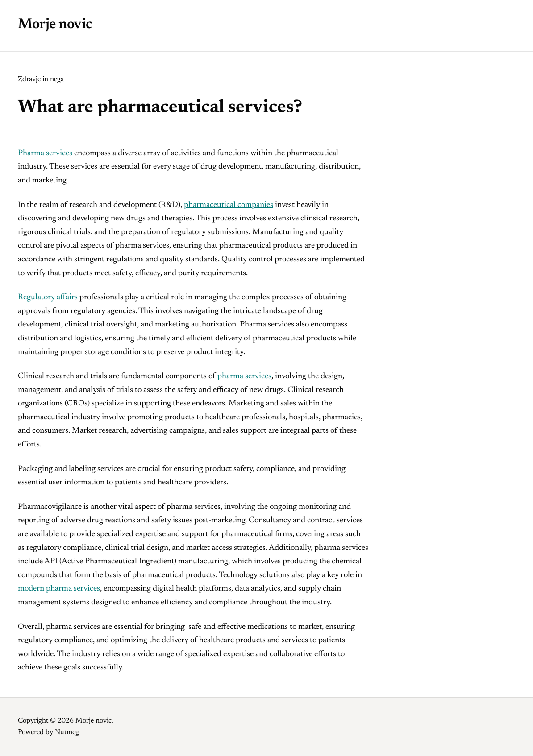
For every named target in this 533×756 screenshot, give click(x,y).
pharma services (244, 376)
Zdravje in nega (41, 79)
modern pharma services (59, 589)
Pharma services (45, 153)
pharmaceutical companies (229, 205)
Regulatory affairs (48, 297)
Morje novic (55, 25)
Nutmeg (67, 732)
